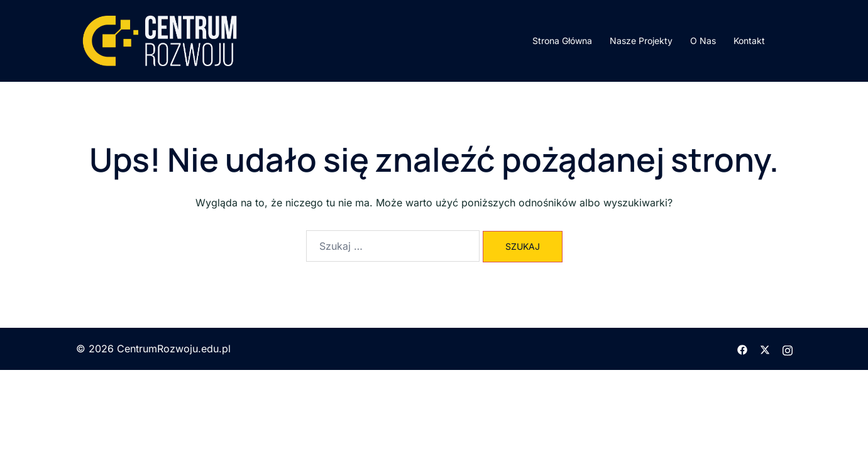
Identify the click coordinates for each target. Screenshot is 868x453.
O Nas (703, 41)
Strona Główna (562, 41)
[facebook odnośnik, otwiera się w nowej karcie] (742, 349)
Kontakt (749, 41)
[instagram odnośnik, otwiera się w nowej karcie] (788, 349)
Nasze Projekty (641, 41)
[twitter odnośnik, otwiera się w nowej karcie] (765, 349)
